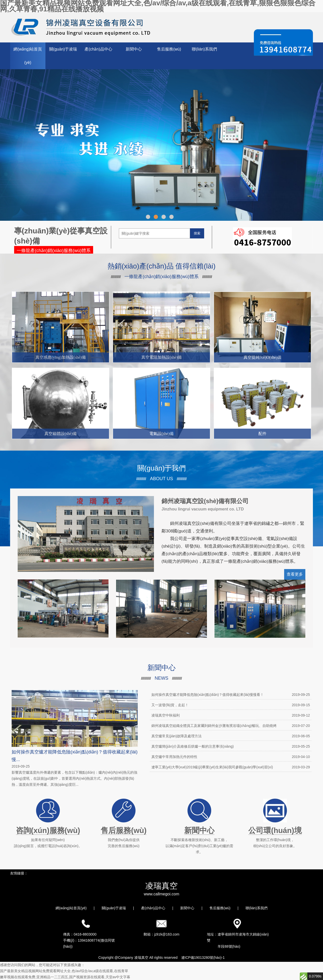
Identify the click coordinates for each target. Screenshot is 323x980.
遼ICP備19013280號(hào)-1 (203, 958)
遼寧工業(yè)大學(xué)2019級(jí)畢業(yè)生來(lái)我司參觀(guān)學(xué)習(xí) (231, 767)
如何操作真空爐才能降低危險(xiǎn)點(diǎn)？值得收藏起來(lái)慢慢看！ (231, 695)
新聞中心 (134, 49)
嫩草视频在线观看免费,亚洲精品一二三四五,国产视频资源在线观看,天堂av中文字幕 (65, 977)
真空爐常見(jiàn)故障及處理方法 (231, 736)
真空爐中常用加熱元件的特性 (231, 757)
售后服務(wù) (169, 49)
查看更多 (295, 574)
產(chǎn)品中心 (98, 49)
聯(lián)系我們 (204, 49)
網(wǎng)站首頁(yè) (28, 56)
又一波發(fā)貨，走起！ (231, 705)
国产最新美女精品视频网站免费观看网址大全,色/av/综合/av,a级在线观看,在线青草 (64, 971)
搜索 (197, 233)
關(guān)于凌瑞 (63, 49)
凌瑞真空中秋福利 (231, 715)
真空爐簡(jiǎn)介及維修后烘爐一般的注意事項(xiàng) (231, 746)
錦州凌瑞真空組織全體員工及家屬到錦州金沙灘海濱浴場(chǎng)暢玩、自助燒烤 (231, 726)
